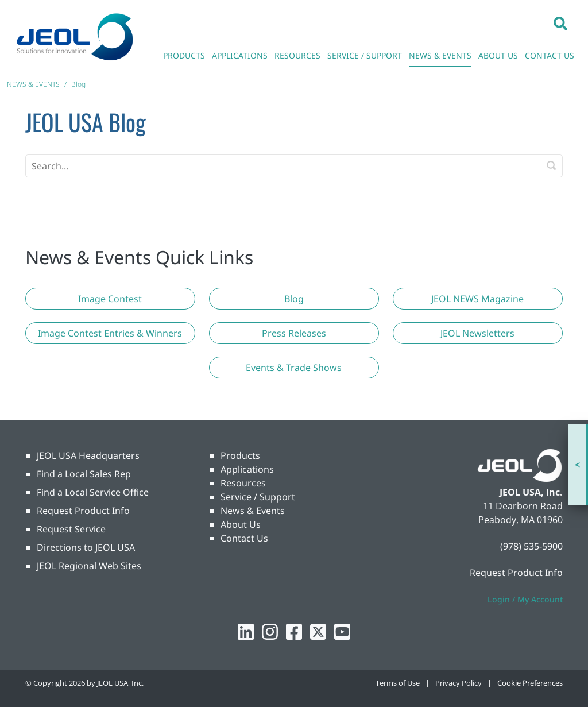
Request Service (71, 529)
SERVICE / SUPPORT (365, 55)
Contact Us (244, 538)
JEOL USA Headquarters (88, 455)
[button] (560, 23)
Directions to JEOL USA (86, 547)
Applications (247, 469)
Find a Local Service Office (93, 492)
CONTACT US (550, 55)
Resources (243, 483)
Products (240, 455)
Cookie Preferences (530, 683)
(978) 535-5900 (531, 546)
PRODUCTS (184, 55)
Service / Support (258, 497)
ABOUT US (498, 55)
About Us (241, 524)
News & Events (253, 511)
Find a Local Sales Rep (84, 474)
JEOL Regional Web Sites (89, 566)
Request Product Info (83, 511)
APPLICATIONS (240, 55)
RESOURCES (297, 55)
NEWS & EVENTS (440, 55)
